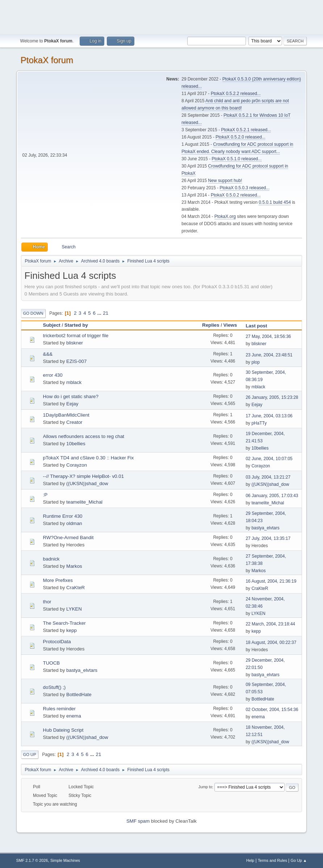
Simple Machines (65, 860)
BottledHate (79, 695)
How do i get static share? (71, 396)
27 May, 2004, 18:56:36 (268, 336)
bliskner (75, 343)
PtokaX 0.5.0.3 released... (245, 188)
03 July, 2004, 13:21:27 (268, 477)
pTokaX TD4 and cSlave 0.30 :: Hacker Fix (89, 458)
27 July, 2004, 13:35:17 (268, 538)
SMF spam (138, 821)
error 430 (53, 375)
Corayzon (77, 465)
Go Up (30, 755)
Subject (52, 325)
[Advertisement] (161, 16)
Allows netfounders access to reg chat (84, 436)
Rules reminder (59, 709)
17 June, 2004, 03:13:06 (269, 416)
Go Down (33, 313)
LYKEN (74, 609)
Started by (76, 325)
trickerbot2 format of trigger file (76, 336)
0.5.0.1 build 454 (275, 202)
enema (74, 716)
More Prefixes (58, 580)
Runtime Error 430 (63, 516)
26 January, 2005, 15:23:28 (272, 397)
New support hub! (225, 181)
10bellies (76, 444)
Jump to (205, 787)
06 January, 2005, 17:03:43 (272, 496)
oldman (74, 523)
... (100, 313)
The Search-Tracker (64, 623)
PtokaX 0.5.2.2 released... (236, 94)
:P (45, 495)
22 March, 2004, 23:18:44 (270, 624)
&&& (48, 354)
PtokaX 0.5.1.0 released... (237, 159)
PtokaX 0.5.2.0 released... (240, 137)
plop (255, 362)
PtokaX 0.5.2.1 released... (246, 130)
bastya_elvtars (265, 528)
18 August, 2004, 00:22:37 (271, 642)
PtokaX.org (225, 216)
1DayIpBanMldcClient (66, 415)
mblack (74, 382)
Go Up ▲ (299, 860)
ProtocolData (57, 642)
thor (47, 602)
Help (250, 860)
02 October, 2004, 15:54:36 (272, 710)
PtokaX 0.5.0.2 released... (236, 195)
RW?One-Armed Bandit (68, 538)
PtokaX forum (47, 60)
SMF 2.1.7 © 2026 (32, 860)
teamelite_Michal (84, 502)
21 (106, 313)
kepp (72, 630)
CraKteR (75, 588)
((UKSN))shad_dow (87, 483)
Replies (211, 325)
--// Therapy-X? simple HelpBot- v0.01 (83, 476)
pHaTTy (259, 423)
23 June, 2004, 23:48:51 (269, 355)
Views (234, 325)
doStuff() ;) (54, 687)
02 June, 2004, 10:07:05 (269, 459)
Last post (256, 326)
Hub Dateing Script (63, 730)
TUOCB (52, 663)
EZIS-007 (76, 361)
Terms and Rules (272, 860)
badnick (51, 559)
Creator (74, 422)
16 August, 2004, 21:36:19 (271, 581)
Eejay (72, 404)
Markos (74, 566)
